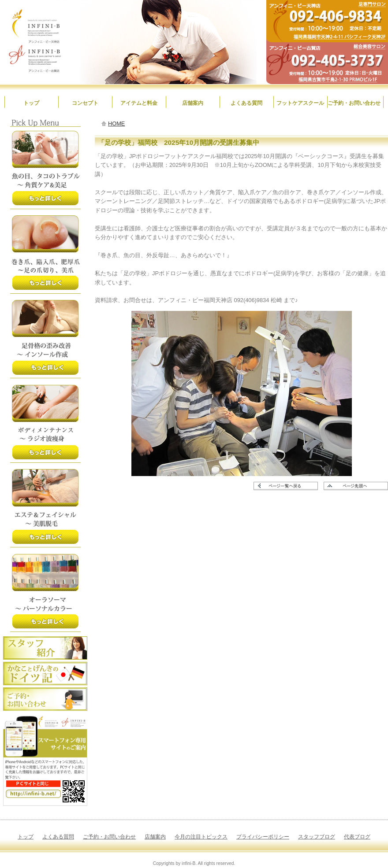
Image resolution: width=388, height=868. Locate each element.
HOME (116, 124)
